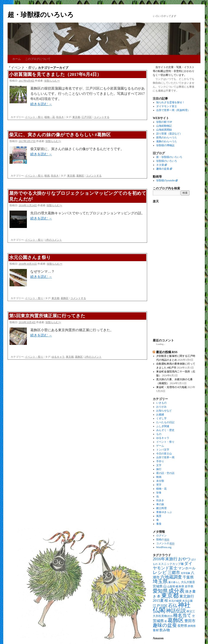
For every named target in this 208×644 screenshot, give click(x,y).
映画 (47, 176)
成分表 (176, 591)
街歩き (60, 117)
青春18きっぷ (164, 512)
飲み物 (165, 630)
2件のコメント (93, 357)
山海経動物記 (164, 126)
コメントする (102, 117)
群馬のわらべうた (167, 138)
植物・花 (50, 117)
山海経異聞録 (164, 130)
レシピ (160, 572)
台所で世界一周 (165, 457)
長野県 (182, 626)
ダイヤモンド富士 (167, 106)
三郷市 (174, 573)
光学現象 (185, 573)
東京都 (76, 117)
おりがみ (161, 407)
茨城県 (158, 621)
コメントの (165, 543)
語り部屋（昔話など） (169, 134)
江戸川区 (87, 117)
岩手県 (189, 586)
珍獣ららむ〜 (52, 81)
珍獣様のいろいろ (167, 161)
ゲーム (160, 446)
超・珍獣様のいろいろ (41, 15)
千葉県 (188, 577)
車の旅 (160, 504)
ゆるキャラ (58, 357)
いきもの (161, 403)
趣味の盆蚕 (163, 169)
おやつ (184, 559)
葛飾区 (80, 176)
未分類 (160, 481)
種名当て (182, 615)
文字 (159, 465)
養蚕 (159, 524)
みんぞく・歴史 (165, 430)
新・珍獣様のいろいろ (169, 157)
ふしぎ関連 (163, 426)
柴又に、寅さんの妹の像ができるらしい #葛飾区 (60, 135)
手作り (160, 461)
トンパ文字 (163, 450)
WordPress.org (164, 547)
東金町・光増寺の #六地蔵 (171, 387)
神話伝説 (176, 611)
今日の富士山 (164, 454)
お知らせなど (164, 411)
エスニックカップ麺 (171, 564)
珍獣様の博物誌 (165, 145)
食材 (156, 630)
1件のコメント (54, 240)
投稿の (163, 540)
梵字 (159, 485)
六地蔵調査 (171, 577)
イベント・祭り (34, 117)
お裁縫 (160, 415)
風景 (159, 516)
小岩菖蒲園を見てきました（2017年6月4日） (55, 74)
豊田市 (190, 621)
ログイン (161, 536)
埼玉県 (160, 581)
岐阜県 (180, 586)
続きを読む (41, 104)
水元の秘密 (175, 601)
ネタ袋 (160, 165)
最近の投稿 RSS (167, 352)
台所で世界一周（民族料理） (173, 110)
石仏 (173, 606)
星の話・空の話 (165, 473)
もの (159, 434)
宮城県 (158, 586)
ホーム (17, 59)
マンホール (187, 568)
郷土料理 (161, 508)
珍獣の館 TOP (164, 122)
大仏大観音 (188, 582)
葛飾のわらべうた (167, 141)
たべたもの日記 (165, 422)
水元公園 (187, 601)
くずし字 (161, 418)
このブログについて (38, 59)
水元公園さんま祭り (30, 257)
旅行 (159, 469)
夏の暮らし (174, 582)
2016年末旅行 (165, 559)
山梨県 (171, 587)
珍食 (159, 493)
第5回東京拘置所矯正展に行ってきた (47, 316)
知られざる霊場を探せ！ (171, 102)
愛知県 (160, 591)
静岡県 (192, 626)
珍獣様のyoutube (166, 180)
